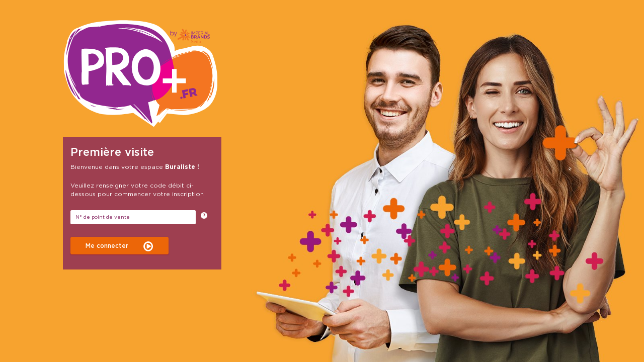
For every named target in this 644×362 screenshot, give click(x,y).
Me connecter (107, 246)
